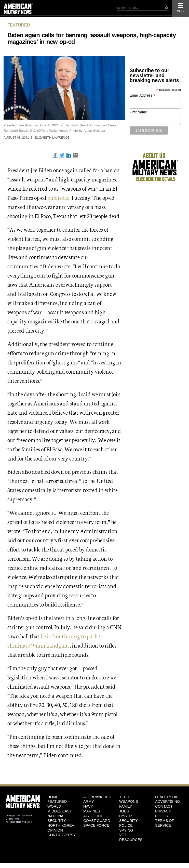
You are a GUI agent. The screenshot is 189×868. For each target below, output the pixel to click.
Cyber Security (129, 818)
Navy (88, 806)
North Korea (61, 825)
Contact (164, 806)
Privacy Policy (163, 814)
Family (126, 806)
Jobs (124, 811)
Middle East (60, 811)
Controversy (62, 835)
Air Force (93, 816)
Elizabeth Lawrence (52, 138)
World (54, 806)
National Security (57, 818)
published (59, 197)
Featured (19, 25)
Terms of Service (165, 823)
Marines (92, 811)
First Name (138, 112)
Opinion (55, 830)
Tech (124, 797)
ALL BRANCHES (97, 797)
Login (30, 822)
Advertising (167, 801)
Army (89, 801)
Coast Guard (97, 821)
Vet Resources (131, 837)
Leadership (167, 797)
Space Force (96, 825)
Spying (126, 830)
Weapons (129, 801)
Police (126, 825)
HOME (53, 797)
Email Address (143, 95)
